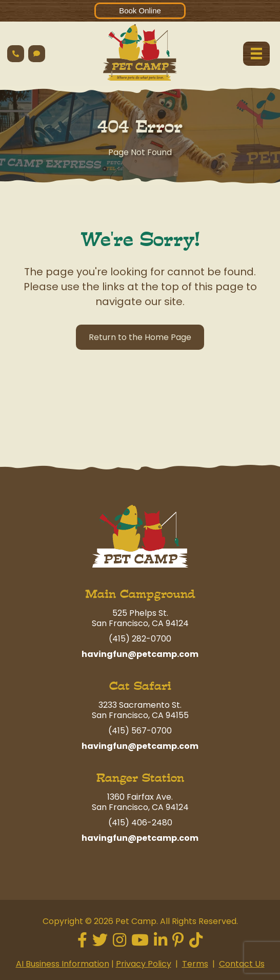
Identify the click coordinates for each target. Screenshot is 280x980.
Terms (195, 964)
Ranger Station (140, 778)
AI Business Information (63, 964)
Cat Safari (140, 686)
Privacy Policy (144, 964)
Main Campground (140, 594)
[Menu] (256, 53)
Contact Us (242, 964)
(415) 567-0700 (140, 731)
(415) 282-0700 (140, 639)
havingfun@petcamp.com (140, 654)
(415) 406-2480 (140, 823)
